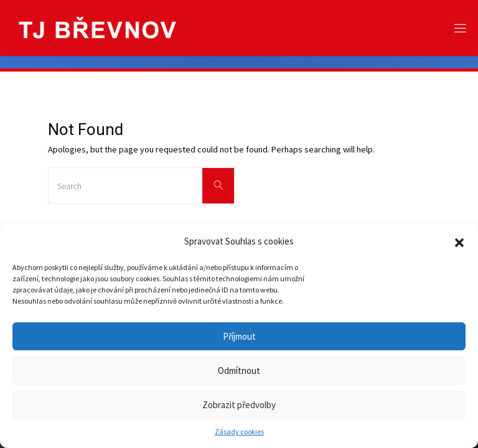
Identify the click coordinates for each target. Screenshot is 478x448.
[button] (459, 241)
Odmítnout (239, 371)
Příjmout (239, 336)
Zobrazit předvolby (239, 405)
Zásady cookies (239, 432)
